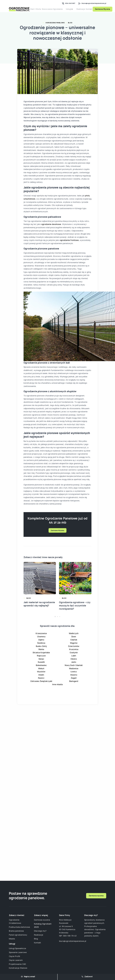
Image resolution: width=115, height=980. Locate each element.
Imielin (41, 678)
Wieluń (41, 672)
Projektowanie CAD (17, 964)
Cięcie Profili (14, 956)
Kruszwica (74, 653)
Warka (41, 653)
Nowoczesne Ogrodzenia (56, 11)
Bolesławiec (41, 668)
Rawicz (41, 681)
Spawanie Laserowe (18, 952)
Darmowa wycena (96, 896)
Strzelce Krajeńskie (41, 656)
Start (33, 11)
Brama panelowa (16, 931)
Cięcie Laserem (16, 960)
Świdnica (41, 646)
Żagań (74, 681)
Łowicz (74, 675)
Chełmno (41, 640)
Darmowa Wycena (57, 534)
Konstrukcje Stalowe (18, 968)
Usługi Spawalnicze (17, 948)
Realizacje (83, 11)
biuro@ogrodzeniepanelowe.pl (94, 3)
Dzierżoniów (74, 649)
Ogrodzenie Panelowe (55, 26)
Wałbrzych (74, 637)
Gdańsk (74, 643)
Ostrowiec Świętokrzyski (41, 684)
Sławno (74, 678)
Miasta (12, 939)
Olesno (74, 662)
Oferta (41, 11)
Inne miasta (57, 687)
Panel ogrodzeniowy (18, 935)
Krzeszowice (41, 637)
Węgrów (74, 646)
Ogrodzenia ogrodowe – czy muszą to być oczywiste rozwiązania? (75, 609)
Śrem (74, 640)
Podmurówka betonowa (19, 927)
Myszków (41, 675)
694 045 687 (70, 3)
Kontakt (93, 11)
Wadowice (74, 672)
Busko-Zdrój (41, 649)
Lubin (74, 659)
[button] (55, 620)
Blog (70, 26)
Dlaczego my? (40, 931)
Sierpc (41, 662)
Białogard (74, 684)
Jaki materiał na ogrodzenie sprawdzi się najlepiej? (39, 607)
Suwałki (41, 665)
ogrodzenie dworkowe (51, 227)
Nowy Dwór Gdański (74, 668)
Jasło (74, 665)
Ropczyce (41, 659)
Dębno (41, 643)
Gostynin (74, 656)
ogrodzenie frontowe (69, 243)
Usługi (73, 11)
